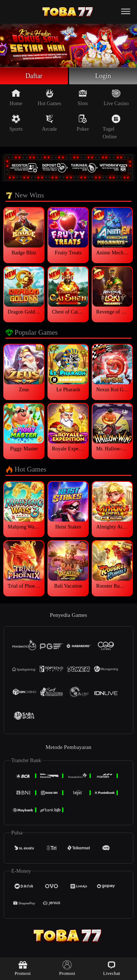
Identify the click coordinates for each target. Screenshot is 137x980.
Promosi (23, 968)
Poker (83, 123)
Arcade (50, 123)
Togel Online (112, 127)
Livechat (111, 968)
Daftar (34, 76)
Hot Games (49, 97)
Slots (83, 97)
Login (103, 76)
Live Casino (116, 97)
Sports (16, 123)
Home (16, 97)
